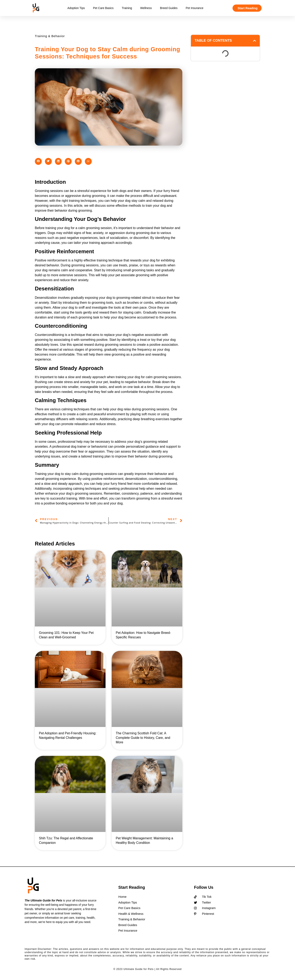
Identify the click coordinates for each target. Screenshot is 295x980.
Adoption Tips (76, 8)
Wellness (146, 8)
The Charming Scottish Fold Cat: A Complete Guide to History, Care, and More (143, 738)
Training (127, 8)
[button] (38, 161)
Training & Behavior (50, 36)
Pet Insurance (195, 8)
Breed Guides (169, 8)
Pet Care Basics (103, 8)
